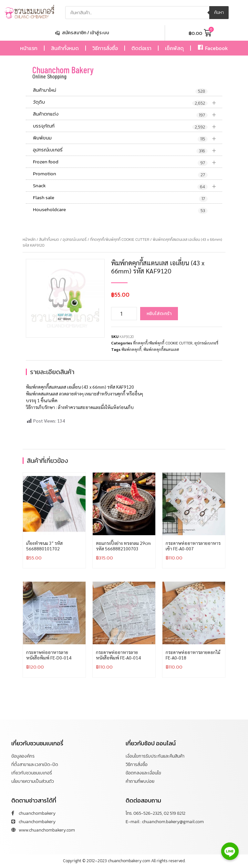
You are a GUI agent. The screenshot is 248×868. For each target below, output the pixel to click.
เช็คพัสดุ (174, 48)
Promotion (120, 174)
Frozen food (128, 162)
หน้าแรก (29, 48)
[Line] (230, 851)
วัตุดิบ (128, 102)
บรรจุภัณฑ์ (128, 126)
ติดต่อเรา (141, 48)
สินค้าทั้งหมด (65, 48)
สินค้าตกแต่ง (128, 114)
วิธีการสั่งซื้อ (105, 48)
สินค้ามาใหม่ (120, 90)
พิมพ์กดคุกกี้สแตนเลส (161, 349)
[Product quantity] (124, 314)
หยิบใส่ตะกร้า (159, 314)
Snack (128, 186)
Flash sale (120, 198)
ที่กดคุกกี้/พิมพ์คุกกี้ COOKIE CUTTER (120, 240)
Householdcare (120, 210)
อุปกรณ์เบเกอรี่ (128, 150)
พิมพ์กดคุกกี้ (131, 349)
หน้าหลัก (29, 240)
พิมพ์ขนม (128, 138)
